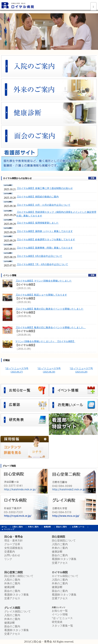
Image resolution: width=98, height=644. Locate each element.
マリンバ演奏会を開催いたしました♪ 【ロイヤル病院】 (45, 341)
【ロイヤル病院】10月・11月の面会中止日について (43, 205)
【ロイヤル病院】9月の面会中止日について (39, 256)
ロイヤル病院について (65, 576)
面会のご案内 (61, 527)
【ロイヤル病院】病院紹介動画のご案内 (37, 197)
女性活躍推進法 (14, 548)
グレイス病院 (12, 608)
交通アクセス (60, 563)
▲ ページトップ (8, 529)
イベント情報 (60, 614)
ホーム (4, 527)
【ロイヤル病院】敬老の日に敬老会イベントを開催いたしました (49, 309)
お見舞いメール (78, 527)
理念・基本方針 (14, 541)
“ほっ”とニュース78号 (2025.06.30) (49, 370)
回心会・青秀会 (14, 537)
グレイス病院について (17, 611)
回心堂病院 (58, 537)
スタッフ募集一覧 (62, 626)
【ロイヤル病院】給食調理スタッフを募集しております (46, 240)
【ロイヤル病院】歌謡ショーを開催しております (41, 295)
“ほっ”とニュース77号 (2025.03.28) (81, 370)
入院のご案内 (17, 527)
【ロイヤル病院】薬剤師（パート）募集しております (45, 231)
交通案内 (10, 552)
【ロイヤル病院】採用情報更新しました (37, 223)
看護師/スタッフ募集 (64, 559)
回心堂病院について (64, 541)
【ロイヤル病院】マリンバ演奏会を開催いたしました (43, 281)
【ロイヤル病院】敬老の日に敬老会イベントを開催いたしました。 (51, 327)
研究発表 (57, 622)
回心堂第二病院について (19, 576)
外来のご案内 (33, 527)
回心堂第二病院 (14, 572)
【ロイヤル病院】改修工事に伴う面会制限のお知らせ (45, 188)
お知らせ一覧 (60, 611)
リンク (8, 559)
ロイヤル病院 (60, 572)
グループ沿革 (12, 544)
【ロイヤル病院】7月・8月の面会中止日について (42, 264)
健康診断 (47, 527)
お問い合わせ (12, 555)
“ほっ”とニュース (62, 618)
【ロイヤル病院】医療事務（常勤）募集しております (45, 248)
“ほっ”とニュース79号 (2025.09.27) (17, 370)
